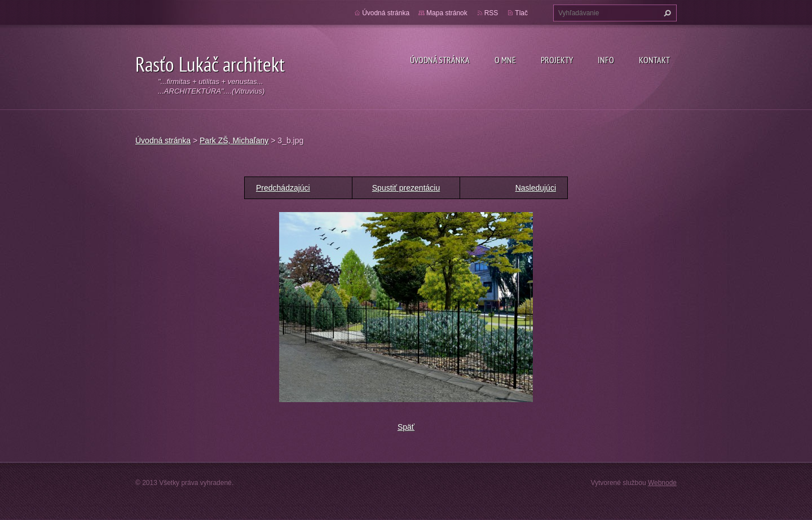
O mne (505, 60)
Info (606, 60)
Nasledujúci (536, 188)
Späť (406, 427)
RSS (491, 13)
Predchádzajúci (283, 188)
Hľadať (666, 13)
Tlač (521, 13)
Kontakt (654, 60)
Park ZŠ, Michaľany (234, 140)
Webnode (662, 483)
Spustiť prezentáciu (406, 188)
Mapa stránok (447, 13)
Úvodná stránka (440, 60)
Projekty (557, 60)
